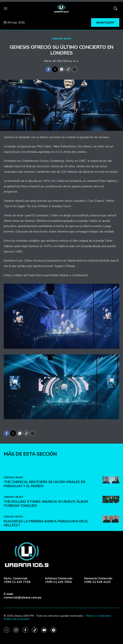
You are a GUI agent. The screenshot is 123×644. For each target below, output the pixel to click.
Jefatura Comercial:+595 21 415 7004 (59, 580)
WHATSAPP (105, 23)
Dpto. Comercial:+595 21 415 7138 (17, 580)
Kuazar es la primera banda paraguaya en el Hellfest (46, 576)
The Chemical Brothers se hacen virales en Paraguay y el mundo (44, 537)
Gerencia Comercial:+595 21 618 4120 (98, 580)
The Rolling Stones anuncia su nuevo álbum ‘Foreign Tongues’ (46, 556)
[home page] (61, 8)
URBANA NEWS (62, 39)
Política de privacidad (16, 619)
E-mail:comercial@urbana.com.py (22, 596)
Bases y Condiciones (99, 616)
